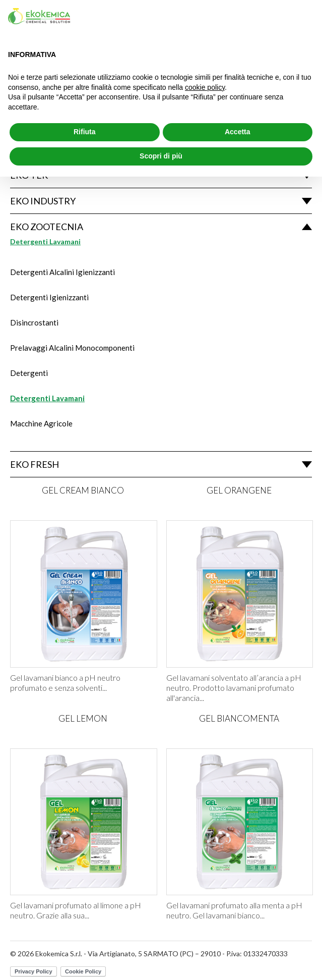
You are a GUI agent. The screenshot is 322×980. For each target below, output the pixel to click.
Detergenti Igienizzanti (49, 297)
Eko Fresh (35, 464)
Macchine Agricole (41, 423)
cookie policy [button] (205, 87)
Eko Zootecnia (47, 227)
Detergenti (29, 373)
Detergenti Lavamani (47, 398)
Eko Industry (43, 201)
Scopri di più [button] (161, 156)
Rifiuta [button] (85, 132)
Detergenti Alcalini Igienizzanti (62, 272)
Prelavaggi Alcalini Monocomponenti (72, 348)
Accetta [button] (238, 132)
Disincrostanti (34, 322)
